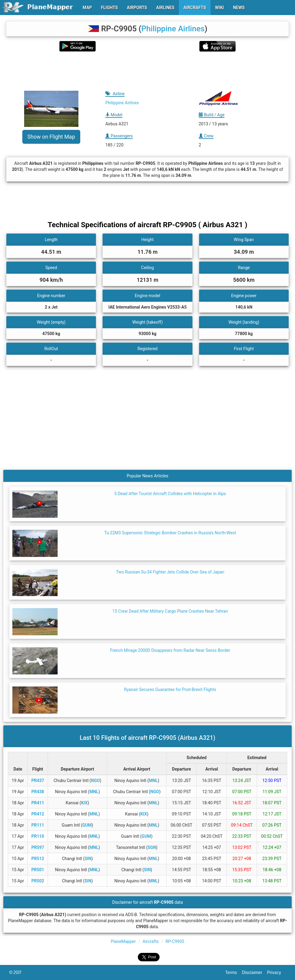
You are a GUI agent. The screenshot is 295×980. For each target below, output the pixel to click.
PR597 (38, 847)
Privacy (277, 972)
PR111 (38, 825)
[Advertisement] (147, 71)
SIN (88, 859)
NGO (95, 781)
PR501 (38, 870)
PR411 (38, 803)
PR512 (38, 859)
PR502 (38, 881)
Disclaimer (254, 972)
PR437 (38, 781)
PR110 (38, 836)
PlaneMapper (123, 941)
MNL (153, 781)
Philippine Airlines (173, 29)
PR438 (38, 792)
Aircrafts (151, 941)
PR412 (38, 814)
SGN (152, 847)
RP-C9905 (175, 941)
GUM (87, 825)
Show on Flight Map (51, 137)
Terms (234, 972)
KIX (84, 803)
